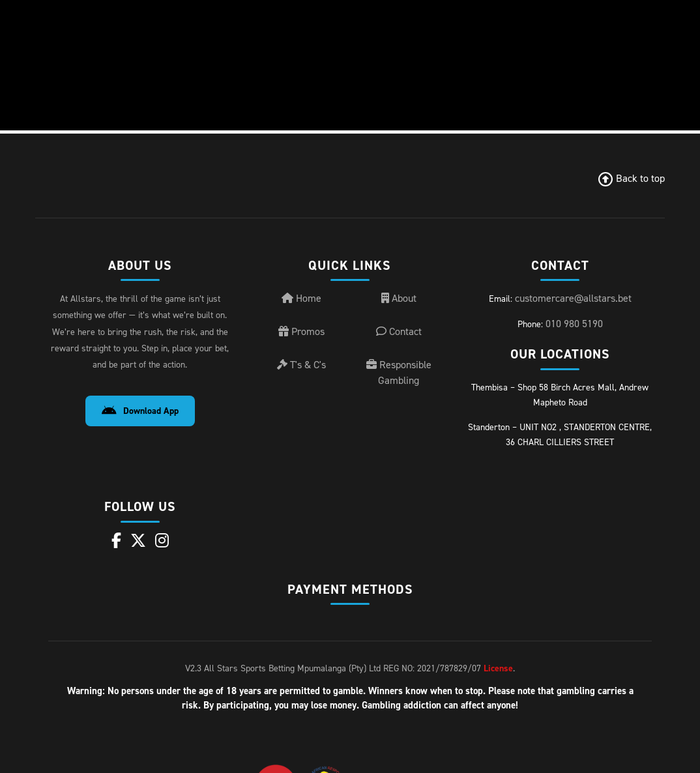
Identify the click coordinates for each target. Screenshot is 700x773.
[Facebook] (116, 541)
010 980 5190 (574, 324)
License (498, 668)
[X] (138, 541)
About (399, 298)
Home (301, 298)
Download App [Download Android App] (140, 411)
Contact (399, 331)
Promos (301, 331)
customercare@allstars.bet (573, 298)
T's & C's (301, 365)
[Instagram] (162, 541)
